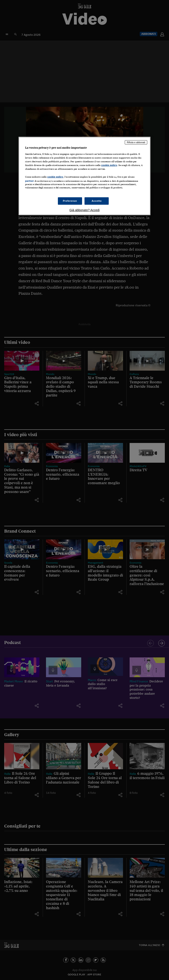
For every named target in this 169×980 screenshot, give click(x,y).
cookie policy (109, 165)
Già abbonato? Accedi (85, 210)
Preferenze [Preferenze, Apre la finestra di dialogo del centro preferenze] (70, 201)
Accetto (97, 201)
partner (29, 181)
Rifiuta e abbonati (136, 142)
